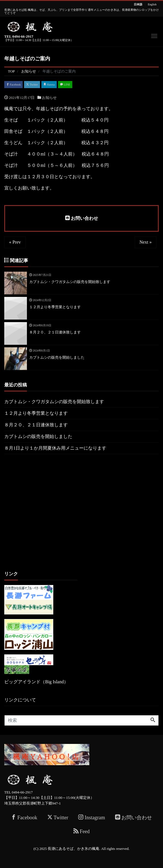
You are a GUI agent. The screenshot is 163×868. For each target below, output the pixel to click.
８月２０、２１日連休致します (36, 425)
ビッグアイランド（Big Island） (36, 682)
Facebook (13, 85)
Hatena (49, 85)
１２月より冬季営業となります (36, 413)
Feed (82, 831)
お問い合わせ (82, 218)
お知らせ (49, 98)
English (152, 5)
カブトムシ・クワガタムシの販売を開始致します (54, 402)
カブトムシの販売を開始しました (38, 436)
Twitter (32, 85)
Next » (146, 242)
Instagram (92, 817)
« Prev (15, 242)
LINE (65, 85)
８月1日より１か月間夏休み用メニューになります (55, 448)
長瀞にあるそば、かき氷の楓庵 (73, 849)
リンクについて (20, 700)
